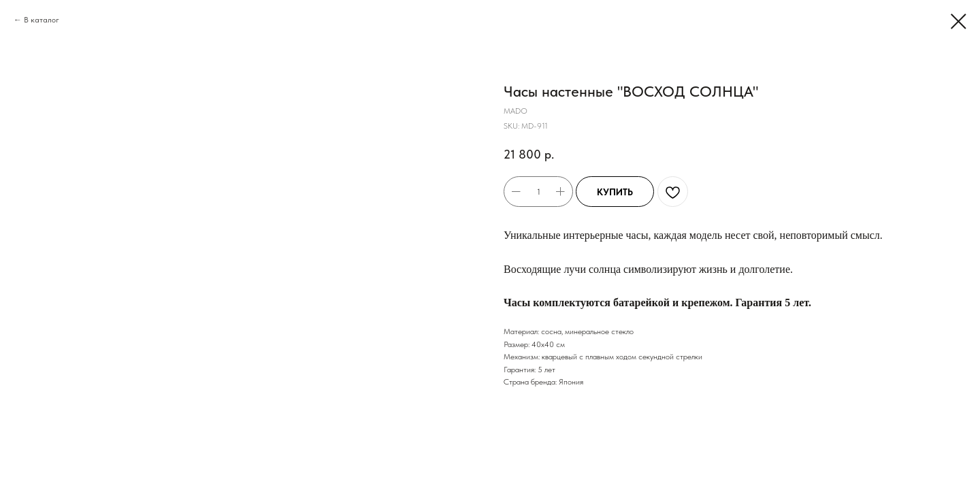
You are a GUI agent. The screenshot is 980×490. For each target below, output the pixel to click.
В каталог (42, 20)
